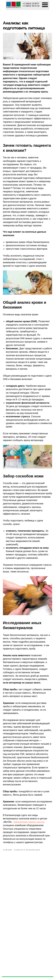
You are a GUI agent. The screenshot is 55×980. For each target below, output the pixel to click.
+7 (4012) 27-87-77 (38, 966)
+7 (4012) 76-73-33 (38, 970)
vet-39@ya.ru (42, 974)
